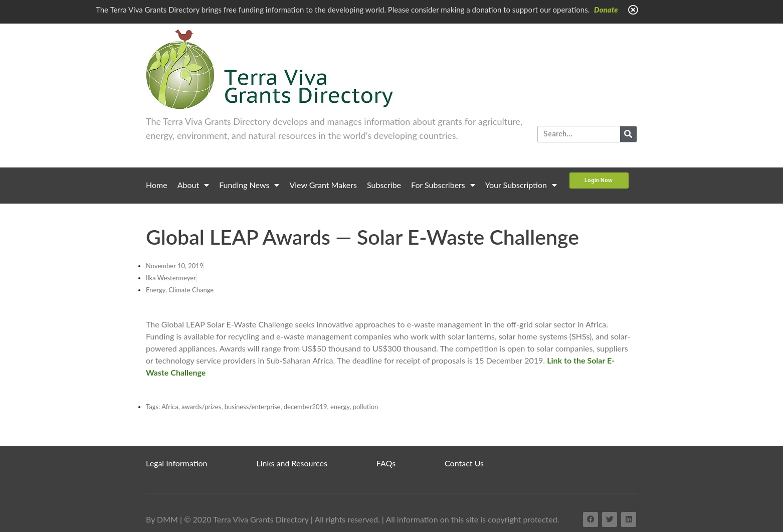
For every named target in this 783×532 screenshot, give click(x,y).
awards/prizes (201, 407)
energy (340, 407)
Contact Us (464, 463)
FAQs (386, 463)
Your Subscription (521, 185)
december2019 (306, 407)
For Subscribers (443, 185)
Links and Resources (292, 463)
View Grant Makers (323, 185)
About (193, 185)
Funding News (249, 185)
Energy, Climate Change (180, 290)
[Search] (628, 134)
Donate (606, 10)
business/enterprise (253, 407)
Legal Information (177, 463)
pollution (366, 407)
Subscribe (384, 185)
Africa (170, 407)
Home (157, 185)
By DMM (162, 519)
